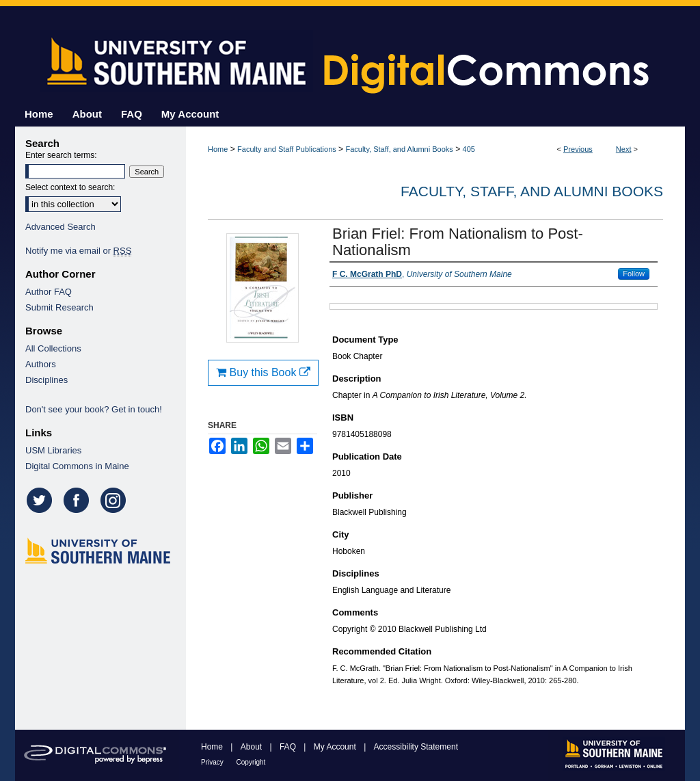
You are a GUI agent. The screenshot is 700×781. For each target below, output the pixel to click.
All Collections (53, 348)
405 (469, 149)
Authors (41, 364)
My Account (336, 747)
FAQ (289, 747)
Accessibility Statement (416, 747)
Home (218, 149)
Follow (634, 274)
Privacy (213, 762)
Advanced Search (60, 227)
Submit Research (59, 307)
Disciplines (46, 380)
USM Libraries (53, 450)
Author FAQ (49, 292)
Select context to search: (70, 187)
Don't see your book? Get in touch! (94, 409)
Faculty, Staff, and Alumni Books (399, 149)
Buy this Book (263, 372)
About (253, 747)
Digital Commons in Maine (77, 466)
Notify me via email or (78, 251)
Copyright (251, 762)
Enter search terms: (61, 155)
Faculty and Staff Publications (287, 149)
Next (624, 149)
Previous (578, 149)
